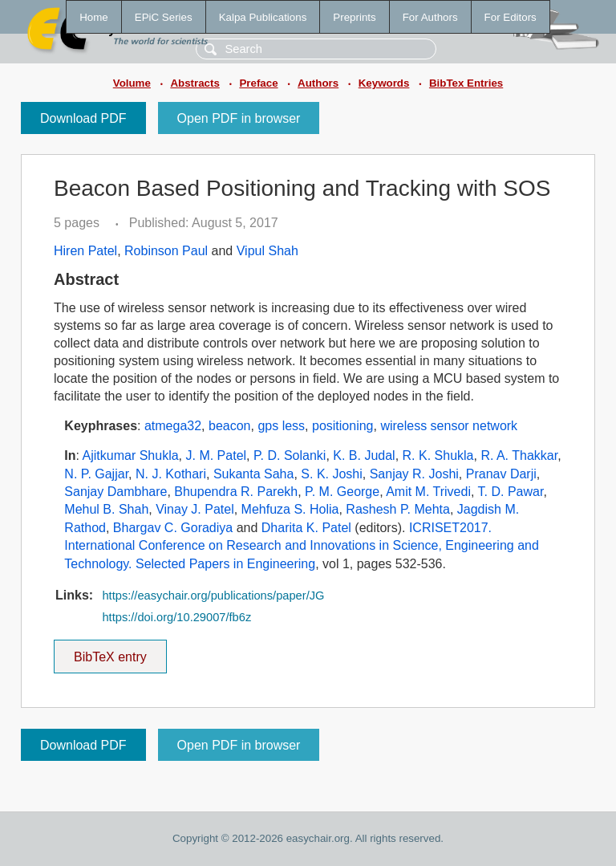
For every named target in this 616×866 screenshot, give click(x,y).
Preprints (354, 17)
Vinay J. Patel (195, 509)
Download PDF (83, 118)
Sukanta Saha (254, 474)
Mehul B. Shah (106, 509)
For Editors (511, 17)
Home (94, 17)
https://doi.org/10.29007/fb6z (176, 617)
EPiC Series (164, 17)
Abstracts (195, 83)
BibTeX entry (110, 652)
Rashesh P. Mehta (398, 509)
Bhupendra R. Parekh (236, 492)
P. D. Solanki (290, 455)
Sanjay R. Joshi (414, 474)
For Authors (430, 17)
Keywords (384, 83)
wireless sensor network (449, 426)
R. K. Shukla (438, 455)
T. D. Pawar (511, 492)
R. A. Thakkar (519, 455)
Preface (258, 83)
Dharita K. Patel (306, 528)
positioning (343, 426)
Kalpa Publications (263, 17)
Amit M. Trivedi (428, 492)
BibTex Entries (466, 83)
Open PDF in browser (239, 118)
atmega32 (173, 426)
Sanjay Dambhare (115, 492)
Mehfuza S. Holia (290, 509)
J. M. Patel (217, 455)
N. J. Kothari (171, 474)
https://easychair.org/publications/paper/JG (213, 596)
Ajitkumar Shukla (131, 455)
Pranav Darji (501, 474)
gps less (281, 426)
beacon (230, 426)
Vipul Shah (267, 251)
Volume (132, 83)
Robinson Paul (166, 251)
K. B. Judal (364, 455)
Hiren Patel (85, 251)
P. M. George (342, 492)
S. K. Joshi (331, 474)
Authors (318, 83)
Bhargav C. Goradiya (173, 528)
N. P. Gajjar (96, 474)
